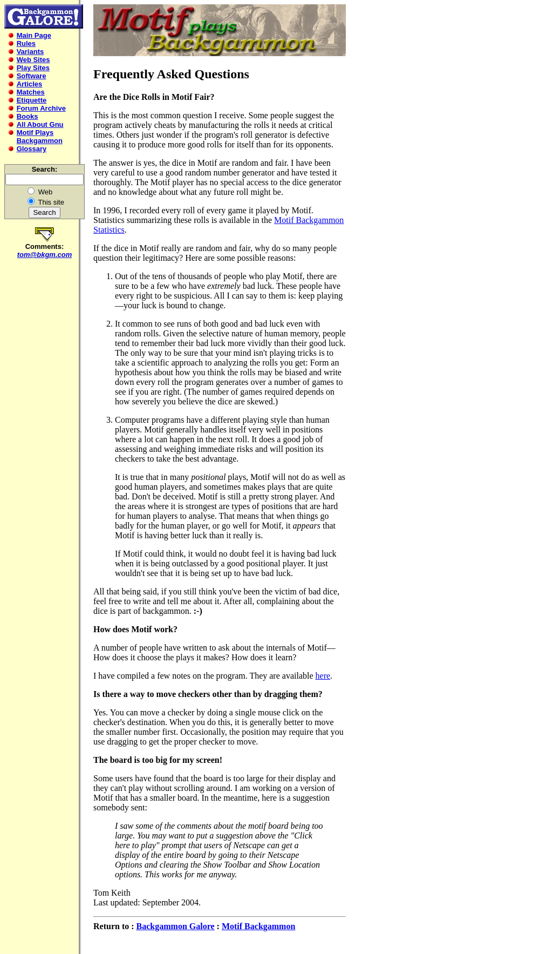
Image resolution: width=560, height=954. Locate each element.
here (323, 676)
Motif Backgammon (258, 926)
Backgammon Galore (176, 926)
